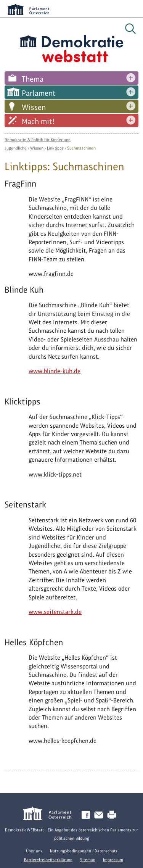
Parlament (39, 93)
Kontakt (100, 815)
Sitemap (88, 860)
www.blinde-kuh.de (55, 371)
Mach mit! (38, 121)
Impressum (113, 860)
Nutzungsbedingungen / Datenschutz (84, 851)
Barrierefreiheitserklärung (48, 860)
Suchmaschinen (81, 148)
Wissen (34, 107)
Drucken (113, 815)
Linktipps (55, 148)
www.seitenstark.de (55, 612)
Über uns (34, 851)
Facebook (87, 815)
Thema (33, 79)
